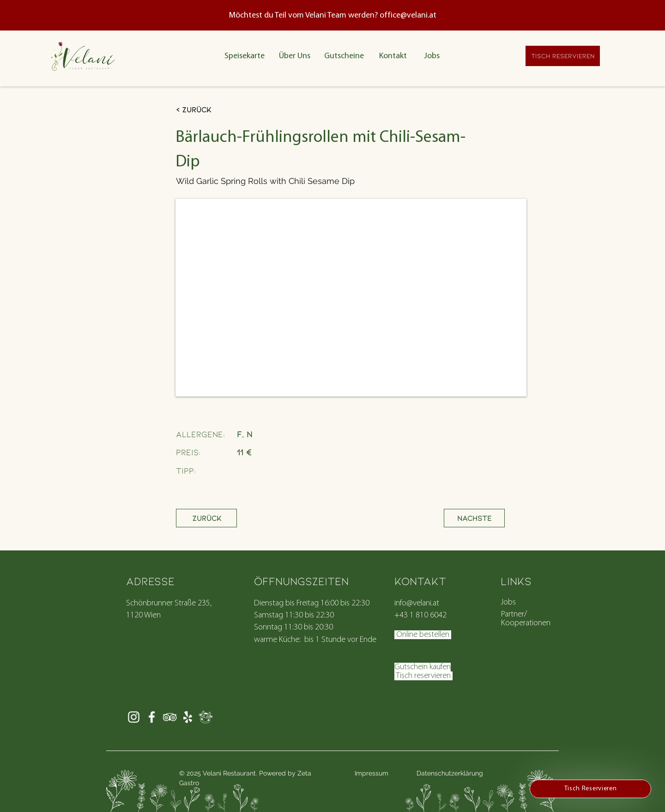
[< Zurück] (221, 110)
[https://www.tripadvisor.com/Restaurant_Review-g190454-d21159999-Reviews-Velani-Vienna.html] (170, 717)
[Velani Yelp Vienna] (188, 717)
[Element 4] (206, 717)
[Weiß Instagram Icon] (134, 717)
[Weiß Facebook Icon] (152, 717)
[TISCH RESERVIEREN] (563, 56)
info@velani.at (417, 603)
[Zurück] (206, 518)
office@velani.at (408, 15)
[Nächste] (474, 518)
